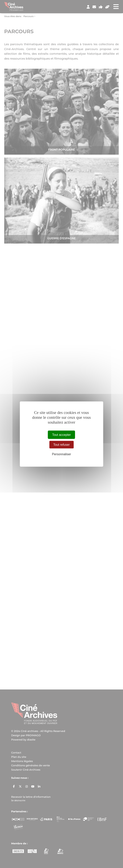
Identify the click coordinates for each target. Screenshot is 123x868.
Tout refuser (61, 444)
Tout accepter (61, 435)
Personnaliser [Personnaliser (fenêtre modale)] (62, 454)
